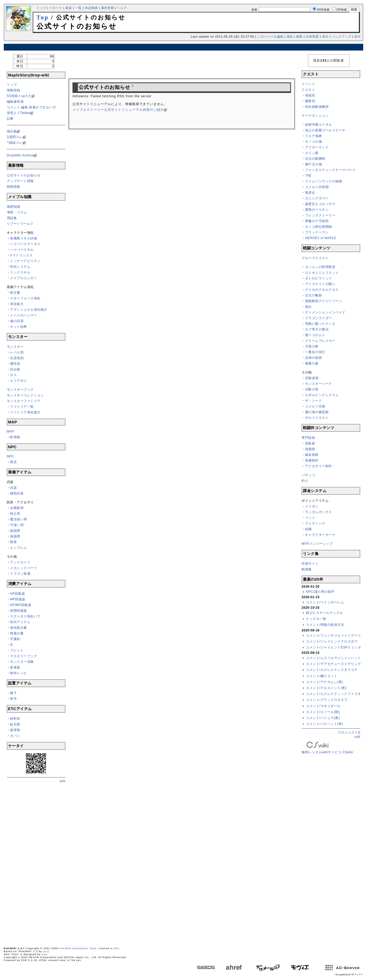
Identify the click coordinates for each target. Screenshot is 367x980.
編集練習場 (15, 102)
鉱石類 (15, 724)
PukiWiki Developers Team (78, 948)
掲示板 (12, 131)
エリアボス (19, 381)
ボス (13, 375)
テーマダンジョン (315, 116)
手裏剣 (15, 639)
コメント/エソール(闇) (323, 712)
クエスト (308, 90)
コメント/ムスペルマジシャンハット (333, 658)
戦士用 (15, 514)
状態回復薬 (19, 611)
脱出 (308, 307)
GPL (117, 948)
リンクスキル (20, 272)
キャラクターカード (320, 535)
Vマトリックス (21, 255)
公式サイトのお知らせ (24, 175)
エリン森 (312, 153)
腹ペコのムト (315, 335)
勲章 (13, 542)
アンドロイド (20, 562)
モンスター (15, 347)
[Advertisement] (184, 47)
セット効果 (19, 327)
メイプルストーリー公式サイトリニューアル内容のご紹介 (118, 110)
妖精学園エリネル (319, 125)
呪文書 (15, 293)
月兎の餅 (312, 346)
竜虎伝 (310, 193)
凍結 (290, 36)
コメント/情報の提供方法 (325, 625)
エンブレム (19, 548)
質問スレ (16, 137)
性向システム (20, 267)
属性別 (15, 364)
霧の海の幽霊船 (317, 412)
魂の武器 (17, 321)
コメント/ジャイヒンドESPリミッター (335, 647)
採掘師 (310, 449)
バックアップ (342, 36)
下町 (308, 176)
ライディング (315, 523)
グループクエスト (315, 258)
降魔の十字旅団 (317, 221)
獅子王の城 (314, 164)
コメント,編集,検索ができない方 (32, 107)
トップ (41, 8)
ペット (310, 518)
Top (43, 17)
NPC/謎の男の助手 (320, 592)
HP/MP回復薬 (21, 605)
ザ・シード (314, 401)
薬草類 (15, 730)
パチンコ (308, 475)
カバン (15, 736)
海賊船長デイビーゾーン (324, 301)
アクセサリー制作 (319, 466)
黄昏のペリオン (317, 210)
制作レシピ (19, 673)
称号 (13, 699)
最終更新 (108, 8)
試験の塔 (312, 389)
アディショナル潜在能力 (29, 310)
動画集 (307, 569)
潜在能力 (17, 304)
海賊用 (15, 536)
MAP (11, 432)
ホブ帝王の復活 (317, 329)
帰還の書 (17, 633)
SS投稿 (12, 96)
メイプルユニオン (24, 278)
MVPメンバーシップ (317, 544)
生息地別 (17, 358)
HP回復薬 (17, 594)
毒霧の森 (312, 363)
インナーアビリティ (25, 261)
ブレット (17, 650)
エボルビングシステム (322, 395)
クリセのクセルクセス (322, 290)
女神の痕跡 (314, 358)
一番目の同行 (315, 352)
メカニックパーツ (24, 568)
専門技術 (308, 438)
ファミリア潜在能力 (25, 412)
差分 (325, 36)
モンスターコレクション (25, 395)
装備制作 (312, 460)
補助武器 (17, 493)
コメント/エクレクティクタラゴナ (332, 670)
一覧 (78, 8)
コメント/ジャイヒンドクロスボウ (332, 641)
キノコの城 (314, 142)
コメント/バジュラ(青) (323, 718)
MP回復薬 (18, 599)
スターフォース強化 (25, 298)
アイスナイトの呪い (320, 284)
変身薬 (15, 667)
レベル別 (17, 352)
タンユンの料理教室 (320, 267)
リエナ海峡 (314, 136)
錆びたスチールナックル (325, 613)
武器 (13, 488)
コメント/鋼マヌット (322, 676)
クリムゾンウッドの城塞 (324, 181)
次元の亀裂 (314, 295)
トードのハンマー (24, 315)
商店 (13, 462)
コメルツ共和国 (317, 187)
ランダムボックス (319, 512)
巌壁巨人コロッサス (320, 204)
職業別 (310, 101)
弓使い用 (17, 525)
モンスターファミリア (24, 401)
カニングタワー (317, 198)
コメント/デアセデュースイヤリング (333, 664)
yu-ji (46, 951)
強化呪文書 (19, 628)
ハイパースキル (22, 250)
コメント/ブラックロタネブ (327, 700)
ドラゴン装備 (20, 574)
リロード (56, 8)
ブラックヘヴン (317, 232)
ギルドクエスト (317, 418)
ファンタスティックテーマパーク (330, 170)
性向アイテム (20, 622)
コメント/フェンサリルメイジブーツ (333, 636)
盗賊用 (15, 531)
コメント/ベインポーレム (325, 602)
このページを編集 (270, 36)
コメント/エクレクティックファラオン (335, 694)
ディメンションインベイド (325, 312)
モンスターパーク (319, 384)
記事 (10, 119)
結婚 (308, 529)
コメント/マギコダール (323, 706)
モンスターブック (20, 390)
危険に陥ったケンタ (320, 324)
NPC (10, 456)
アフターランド (317, 147)
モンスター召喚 (22, 662)
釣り (305, 481)
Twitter (25, 113)
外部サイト (310, 564)
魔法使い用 (19, 519)
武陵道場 (312, 378)
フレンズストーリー (320, 215)
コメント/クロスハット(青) (326, 688)
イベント (308, 84)
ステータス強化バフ (25, 616)
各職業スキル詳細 (24, 238)
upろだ (26, 96)
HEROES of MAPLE (321, 238)
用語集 (12, 218)
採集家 (310, 443)
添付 (358, 36)
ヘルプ (122, 8)
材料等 (15, 719)
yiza (44, 954)
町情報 (15, 437)
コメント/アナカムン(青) (325, 682)
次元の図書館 (315, 159)
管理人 (12, 113)
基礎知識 (14, 207)
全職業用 (17, 508)
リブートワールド (20, 224)
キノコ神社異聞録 (319, 227)
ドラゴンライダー (319, 318)
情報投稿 (14, 90)
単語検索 (91, 8)
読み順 (15, 369)
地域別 (310, 95)
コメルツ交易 (315, 406)
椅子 (13, 693)
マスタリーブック (24, 656)
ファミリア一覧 (22, 407)
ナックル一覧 (316, 619)
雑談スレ (16, 143)
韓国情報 (14, 187)
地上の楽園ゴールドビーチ (325, 130)
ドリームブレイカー (320, 341)
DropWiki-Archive (20, 155)
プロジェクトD (349, 733)
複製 (299, 36)
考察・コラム (17, 212)
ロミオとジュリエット (322, 273)
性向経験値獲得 (317, 107)
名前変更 (312, 36)
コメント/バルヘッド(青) (325, 724)
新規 (69, 8)
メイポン (312, 506)
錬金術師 (312, 455)
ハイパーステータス (25, 244)
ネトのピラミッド (319, 278)
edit (63, 781)
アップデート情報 (20, 181)
